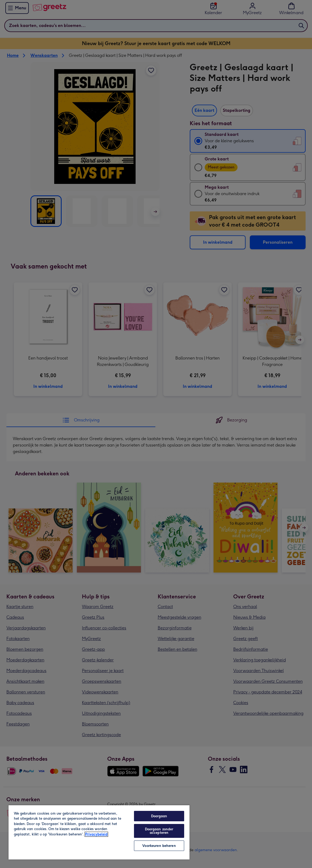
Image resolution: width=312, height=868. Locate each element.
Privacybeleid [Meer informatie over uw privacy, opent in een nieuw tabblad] (96, 834)
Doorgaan (159, 816)
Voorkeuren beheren (159, 846)
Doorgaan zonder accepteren (159, 831)
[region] (99, 832)
